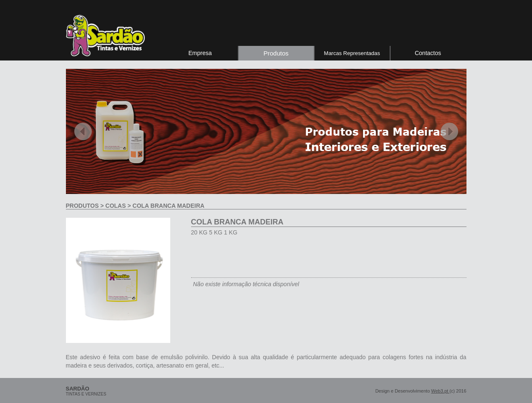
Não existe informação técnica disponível (246, 284)
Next (449, 131)
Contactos (428, 53)
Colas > (118, 206)
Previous (83, 131)
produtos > (86, 206)
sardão (78, 389)
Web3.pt (440, 391)
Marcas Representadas (352, 53)
